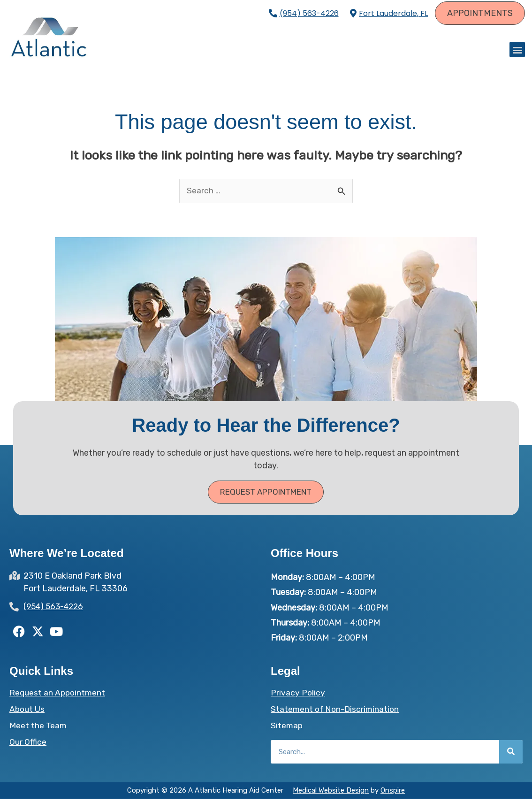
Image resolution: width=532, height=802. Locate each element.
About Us (27, 712)
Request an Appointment (58, 696)
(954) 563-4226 (309, 13)
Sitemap (287, 729)
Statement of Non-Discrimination (336, 712)
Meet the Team (39, 729)
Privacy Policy (298, 696)
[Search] (511, 755)
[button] (517, 51)
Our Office (28, 745)
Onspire (393, 794)
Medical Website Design (331, 794)
